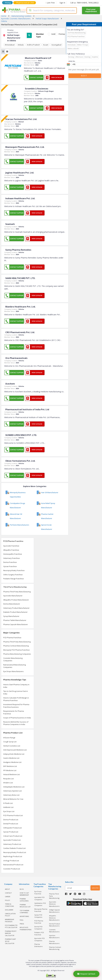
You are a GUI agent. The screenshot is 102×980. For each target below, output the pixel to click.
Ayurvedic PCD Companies (40, 939)
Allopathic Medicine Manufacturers (54, 918)
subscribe (95, 888)
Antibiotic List (8, 807)
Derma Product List (11, 820)
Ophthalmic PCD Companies (40, 904)
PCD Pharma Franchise (12, 638)
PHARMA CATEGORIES (24, 900)
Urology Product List (11, 861)
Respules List (8, 779)
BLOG (22, 889)
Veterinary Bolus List (11, 795)
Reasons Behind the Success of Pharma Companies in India (16, 723)
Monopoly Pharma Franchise (41, 910)
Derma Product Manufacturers (55, 925)
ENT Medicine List (10, 766)
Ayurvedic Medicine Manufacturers (54, 904)
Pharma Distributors (38, 945)
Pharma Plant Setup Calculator (10, 941)
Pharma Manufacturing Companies (17, 654)
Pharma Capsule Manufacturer (16, 624)
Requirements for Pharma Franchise (14, 712)
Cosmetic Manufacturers (54, 931)
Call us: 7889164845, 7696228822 (84, 3)
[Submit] (30, 10)
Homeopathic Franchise (13, 554)
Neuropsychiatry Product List (15, 852)
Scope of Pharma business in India (17, 718)
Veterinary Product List (12, 844)
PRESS (22, 924)
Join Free (50, 3)
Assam (46, 45)
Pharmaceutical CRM (25, 3)
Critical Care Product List (13, 836)
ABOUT (7, 889)
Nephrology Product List (13, 856)
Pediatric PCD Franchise (39, 934)
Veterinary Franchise (11, 558)
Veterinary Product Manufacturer (16, 608)
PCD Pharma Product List (13, 815)
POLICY (8, 900)
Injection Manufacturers (54, 937)
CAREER (8, 897)
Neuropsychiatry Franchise (14, 570)
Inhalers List (8, 783)
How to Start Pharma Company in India (16, 686)
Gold (53, 34)
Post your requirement (91, 10)
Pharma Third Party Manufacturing (17, 592)
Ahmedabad (10, 45)
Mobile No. (71, 61)
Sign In (62, 3)
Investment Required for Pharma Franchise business (16, 706)
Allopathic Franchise (11, 550)
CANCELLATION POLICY (10, 915)
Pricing (8, 3)
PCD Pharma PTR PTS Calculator (11, 926)
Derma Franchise (10, 562)
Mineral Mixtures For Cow (13, 799)
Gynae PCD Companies (38, 916)
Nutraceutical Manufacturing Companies (14, 666)
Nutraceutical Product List (13, 865)
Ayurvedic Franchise (11, 546)
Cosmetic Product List (12, 869)
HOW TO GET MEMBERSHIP (24, 894)
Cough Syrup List (10, 742)
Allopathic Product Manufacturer (16, 600)
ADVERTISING (24, 916)
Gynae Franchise (10, 566)
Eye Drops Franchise (38, 893)
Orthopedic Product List (12, 828)
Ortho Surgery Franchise (13, 575)
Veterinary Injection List (12, 791)
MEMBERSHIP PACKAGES (10, 921)
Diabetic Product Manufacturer (15, 612)
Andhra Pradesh (33, 45)
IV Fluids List (8, 803)
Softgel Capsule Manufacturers (54, 911)
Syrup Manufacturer (11, 616)
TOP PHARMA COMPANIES (24, 912)
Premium (61, 34)
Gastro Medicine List (11, 758)
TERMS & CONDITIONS (9, 905)
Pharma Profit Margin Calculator (11, 933)
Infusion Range (9, 738)
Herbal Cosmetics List (12, 746)
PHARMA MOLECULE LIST (25, 906)
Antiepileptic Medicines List (14, 787)
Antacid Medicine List (11, 774)
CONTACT (8, 893)
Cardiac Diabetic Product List (14, 848)
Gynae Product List (11, 832)
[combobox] (52, 10)
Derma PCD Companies (38, 928)
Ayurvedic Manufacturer (13, 596)
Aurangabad (56, 45)
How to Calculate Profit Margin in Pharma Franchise (16, 699)
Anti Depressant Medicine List (15, 750)
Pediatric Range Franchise (14, 579)
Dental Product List (11, 824)
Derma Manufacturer (12, 604)
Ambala (21, 45)
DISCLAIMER (9, 910)
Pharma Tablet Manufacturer (15, 620)
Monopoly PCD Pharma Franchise (16, 650)
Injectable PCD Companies (39, 898)
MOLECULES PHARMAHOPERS (26, 928)
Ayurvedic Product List (12, 840)
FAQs (21, 920)
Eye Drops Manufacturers (13, 671)
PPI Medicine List (10, 770)
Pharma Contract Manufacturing (16, 646)
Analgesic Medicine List (12, 762)
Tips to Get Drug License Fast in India (16, 692)
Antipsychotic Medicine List (14, 754)
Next (84, 76)
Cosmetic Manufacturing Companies (13, 659)
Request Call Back (86, 974)
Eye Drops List (9, 811)
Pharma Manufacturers (54, 942)
